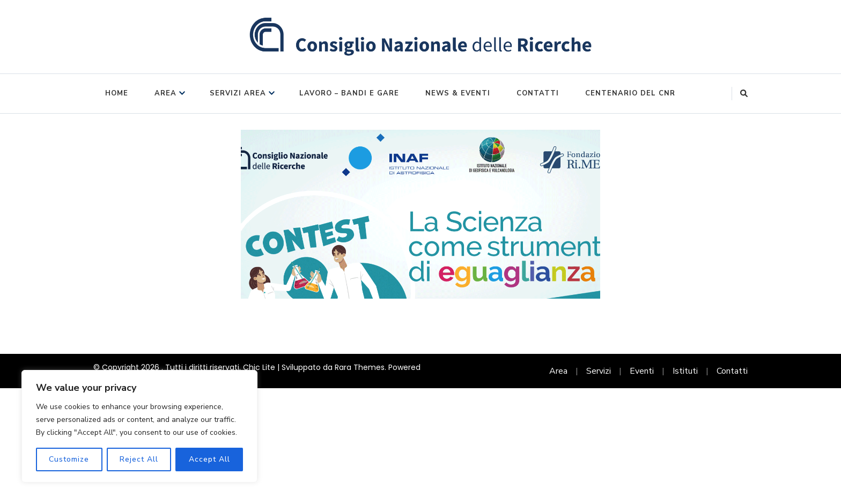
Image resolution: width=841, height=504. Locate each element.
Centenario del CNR (630, 93)
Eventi (642, 371)
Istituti (685, 371)
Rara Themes (360, 367)
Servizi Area (238, 93)
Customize (69, 459)
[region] (139, 426)
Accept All (209, 459)
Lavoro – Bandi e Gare (349, 93)
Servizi (599, 371)
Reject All (139, 459)
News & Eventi (458, 93)
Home (117, 93)
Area (165, 93)
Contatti (538, 93)
